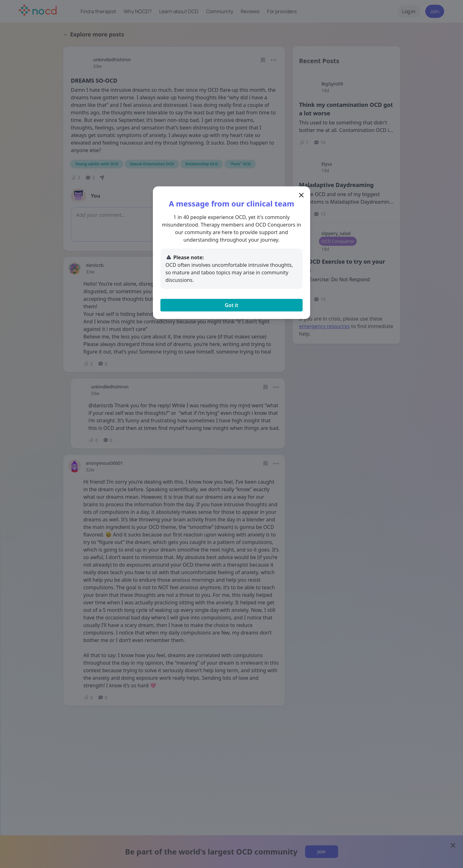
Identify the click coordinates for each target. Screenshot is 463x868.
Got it (231, 305)
